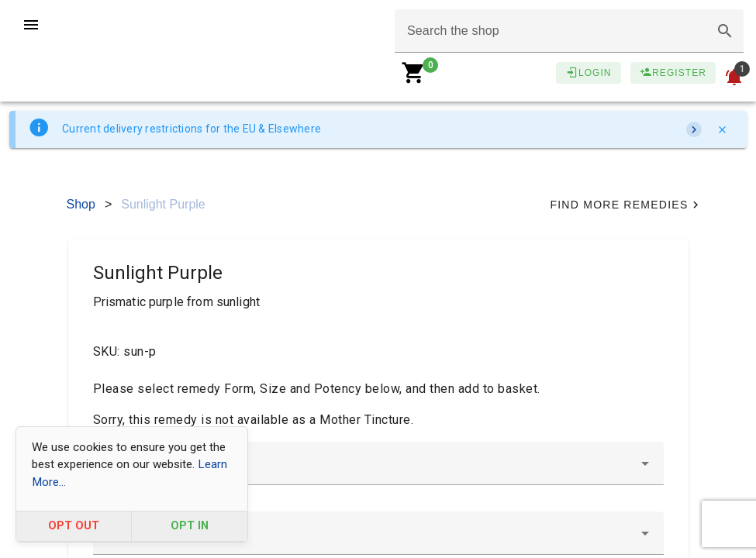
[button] (725, 31)
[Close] (722, 129)
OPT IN (190, 526)
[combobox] (378, 463)
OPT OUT (74, 526)
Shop (81, 204)
